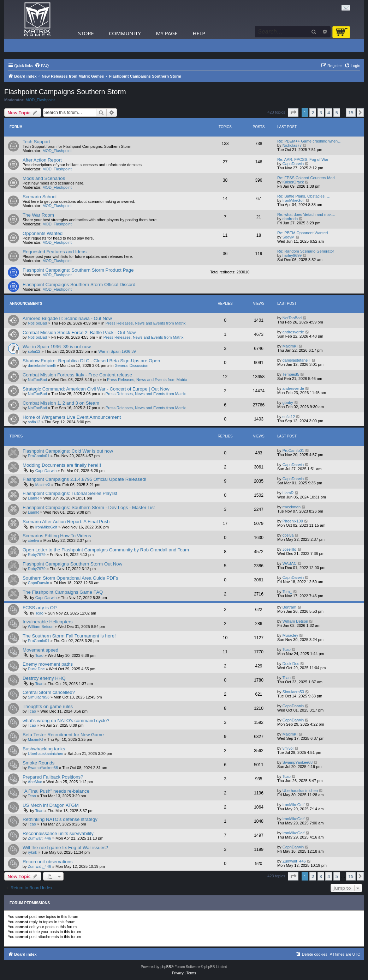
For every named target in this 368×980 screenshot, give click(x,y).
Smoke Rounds (38, 763)
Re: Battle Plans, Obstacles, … (304, 196)
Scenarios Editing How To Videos (57, 536)
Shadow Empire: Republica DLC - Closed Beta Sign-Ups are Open (91, 361)
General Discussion (132, 365)
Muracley (290, 635)
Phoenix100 (293, 521)
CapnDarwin (293, 164)
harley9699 (292, 255)
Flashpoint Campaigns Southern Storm (65, 92)
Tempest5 (291, 374)
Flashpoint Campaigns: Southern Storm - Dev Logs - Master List (89, 507)
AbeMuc (35, 782)
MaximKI (290, 346)
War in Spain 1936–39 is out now (57, 347)
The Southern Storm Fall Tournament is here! (69, 636)
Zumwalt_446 (40, 838)
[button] (293, 113)
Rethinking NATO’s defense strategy (60, 819)
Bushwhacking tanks (44, 749)
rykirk (32, 852)
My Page (167, 33)
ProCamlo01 (39, 456)
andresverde (293, 332)
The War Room (38, 215)
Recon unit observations (48, 862)
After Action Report (42, 160)
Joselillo (289, 549)
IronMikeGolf (293, 200)
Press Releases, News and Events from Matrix (146, 323)
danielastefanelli (42, 365)
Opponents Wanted (43, 233)
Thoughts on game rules (48, 706)
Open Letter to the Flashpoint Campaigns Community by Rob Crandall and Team (106, 550)
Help (199, 33)
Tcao (39, 613)
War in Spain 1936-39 (117, 351)
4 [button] (329, 113)
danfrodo (290, 219)
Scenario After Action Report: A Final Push (66, 522)
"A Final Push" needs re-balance (56, 791)
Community (125, 33)
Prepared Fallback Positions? (53, 777)
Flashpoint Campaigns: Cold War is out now (68, 451)
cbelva (34, 540)
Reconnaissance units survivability (58, 833)
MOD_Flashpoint (40, 100)
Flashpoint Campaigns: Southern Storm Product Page (78, 270)
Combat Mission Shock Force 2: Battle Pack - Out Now (79, 332)
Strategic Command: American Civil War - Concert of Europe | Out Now (96, 389)
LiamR (34, 498)
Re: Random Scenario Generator (306, 251)
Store (86, 33)
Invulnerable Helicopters (48, 622)
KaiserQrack (293, 182)
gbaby (288, 403)
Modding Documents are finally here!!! (62, 465)
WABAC (290, 563)
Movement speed (40, 650)
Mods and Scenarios (44, 178)
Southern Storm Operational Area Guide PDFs (70, 578)
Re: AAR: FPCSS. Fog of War (303, 159)
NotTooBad (37, 323)
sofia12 (34, 351)
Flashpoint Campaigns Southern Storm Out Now (72, 564)
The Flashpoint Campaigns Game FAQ (63, 592)
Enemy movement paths (48, 664)
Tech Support (36, 142)
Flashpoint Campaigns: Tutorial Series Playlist (70, 493)
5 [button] (337, 113)
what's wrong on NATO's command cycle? (66, 721)
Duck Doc (36, 669)
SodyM (289, 237)
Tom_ (287, 592)
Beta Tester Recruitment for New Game (63, 735)
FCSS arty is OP (40, 608)
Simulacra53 (39, 697)
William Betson (41, 627)
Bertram (289, 607)
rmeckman (292, 507)
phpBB (166, 967)
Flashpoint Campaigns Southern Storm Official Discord (79, 285)
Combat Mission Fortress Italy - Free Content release (77, 375)
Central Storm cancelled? (49, 692)
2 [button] (313, 113)
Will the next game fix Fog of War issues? (65, 848)
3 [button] (321, 113)
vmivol (288, 748)
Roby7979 (37, 555)
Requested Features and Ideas (55, 252)
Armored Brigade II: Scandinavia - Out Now (67, 318)
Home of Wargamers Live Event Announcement (72, 417)
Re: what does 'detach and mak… (306, 214)
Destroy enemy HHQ (44, 678)
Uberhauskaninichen (46, 754)
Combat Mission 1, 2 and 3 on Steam (61, 403)
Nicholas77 (292, 145)
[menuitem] (42, 66)
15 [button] (351, 113)
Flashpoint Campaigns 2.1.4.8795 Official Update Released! (84, 479)
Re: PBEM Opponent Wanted (302, 233)
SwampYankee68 (43, 768)
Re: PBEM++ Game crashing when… (309, 141)
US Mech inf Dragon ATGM (51, 805)
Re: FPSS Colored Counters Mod (306, 178)
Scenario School (40, 197)
